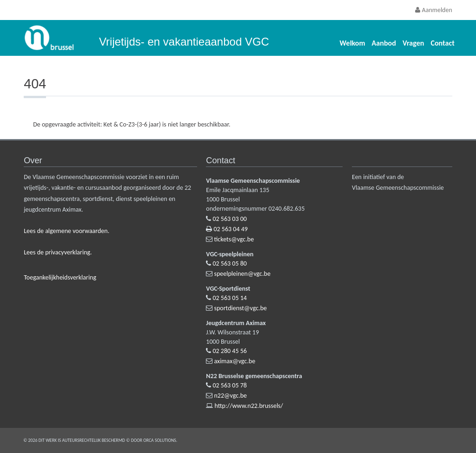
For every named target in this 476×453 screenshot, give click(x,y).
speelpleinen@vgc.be (242, 274)
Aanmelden (433, 10)
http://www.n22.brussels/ (249, 406)
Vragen (413, 43)
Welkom (353, 43)
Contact (442, 43)
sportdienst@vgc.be (241, 308)
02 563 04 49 (231, 229)
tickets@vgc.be (234, 239)
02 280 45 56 (230, 351)
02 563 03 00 (230, 219)
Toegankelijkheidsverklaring (60, 277)
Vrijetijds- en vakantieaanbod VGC (184, 42)
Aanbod (384, 43)
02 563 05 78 (230, 385)
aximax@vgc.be (235, 361)
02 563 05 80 (230, 263)
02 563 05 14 (230, 298)
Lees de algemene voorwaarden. (66, 231)
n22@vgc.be (231, 396)
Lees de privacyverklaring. (58, 252)
